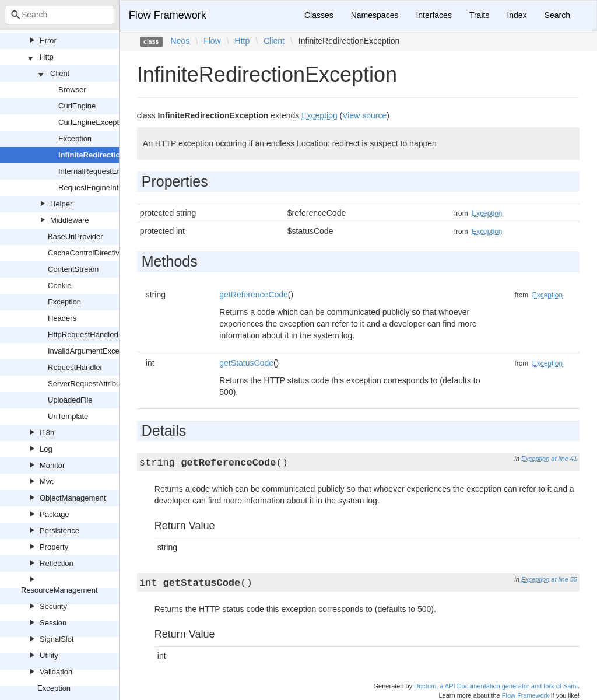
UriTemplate (68, 416)
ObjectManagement (73, 498)
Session (53, 623)
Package (55, 514)
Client (60, 73)
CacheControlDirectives (88, 253)
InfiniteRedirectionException (110, 155)
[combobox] (59, 15)
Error (48, 41)
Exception (75, 139)
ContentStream (73, 269)
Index (517, 15)
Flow (212, 41)
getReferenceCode (254, 295)
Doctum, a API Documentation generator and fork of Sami (496, 686)
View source (364, 116)
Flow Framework (168, 15)
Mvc (47, 482)
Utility (49, 655)
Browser (72, 90)
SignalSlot (57, 639)
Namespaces (375, 15)
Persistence (59, 531)
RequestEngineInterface (99, 188)
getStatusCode (246, 363)
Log (46, 449)
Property (54, 547)
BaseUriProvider (75, 237)
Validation (56, 672)
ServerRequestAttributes (89, 384)
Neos (180, 41)
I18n (47, 433)
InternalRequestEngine (97, 171)
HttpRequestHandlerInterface (97, 335)
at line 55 (564, 579)
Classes (319, 15)
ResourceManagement (59, 590)
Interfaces (433, 15)
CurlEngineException (94, 122)
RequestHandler (75, 367)
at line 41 (564, 459)
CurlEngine (77, 106)
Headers (62, 318)
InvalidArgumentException (92, 351)
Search (557, 15)
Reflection (57, 563)
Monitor (52, 465)
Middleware (69, 220)
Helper (61, 204)
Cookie (59, 286)
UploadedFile (70, 400)
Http (47, 57)
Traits (479, 15)
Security (53, 606)
